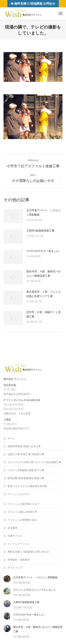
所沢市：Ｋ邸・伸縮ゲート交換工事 (44, 314)
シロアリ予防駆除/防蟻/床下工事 (26, 470)
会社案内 (12, 528)
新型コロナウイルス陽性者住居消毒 (27, 486)
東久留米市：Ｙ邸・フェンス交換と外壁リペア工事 (44, 294)
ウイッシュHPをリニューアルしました (35, 590)
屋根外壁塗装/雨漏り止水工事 (24, 446)
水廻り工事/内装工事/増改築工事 (26, 454)
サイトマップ (15, 568)
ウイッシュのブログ (19, 494)
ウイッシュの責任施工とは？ (24, 504)
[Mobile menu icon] (61, 13)
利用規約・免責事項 (19, 560)
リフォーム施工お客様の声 (22, 512)
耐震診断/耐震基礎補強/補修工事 (26, 478)
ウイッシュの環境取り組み (22, 520)
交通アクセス (15, 536)
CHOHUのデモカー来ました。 (44, 251)
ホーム (11, 438)
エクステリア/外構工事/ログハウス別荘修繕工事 (34, 462)
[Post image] (13, 216)
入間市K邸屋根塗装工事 (40, 231)
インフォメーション (19, 544)
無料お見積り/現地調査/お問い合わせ (28, 552)
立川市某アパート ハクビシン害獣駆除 (44, 213)
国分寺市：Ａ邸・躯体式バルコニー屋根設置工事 (44, 274)
